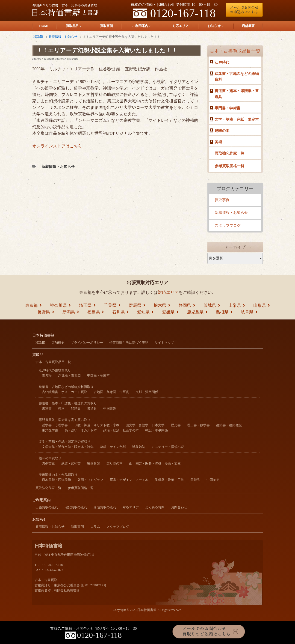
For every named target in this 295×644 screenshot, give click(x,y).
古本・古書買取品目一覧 (235, 51)
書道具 (92, 409)
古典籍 (47, 375)
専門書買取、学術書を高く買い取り (65, 420)
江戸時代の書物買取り (55, 370)
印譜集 (76, 409)
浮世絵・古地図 (69, 375)
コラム (95, 527)
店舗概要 (248, 26)
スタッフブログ (228, 225)
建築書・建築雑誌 (229, 425)
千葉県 (110, 305)
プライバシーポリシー (87, 343)
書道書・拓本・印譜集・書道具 (237, 94)
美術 (218, 142)
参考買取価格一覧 (230, 166)
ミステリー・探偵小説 (168, 447)
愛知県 (143, 312)
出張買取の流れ (47, 507)
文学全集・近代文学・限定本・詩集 (68, 447)
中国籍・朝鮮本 (98, 375)
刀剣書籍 (48, 464)
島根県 (222, 312)
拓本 (61, 409)
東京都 (31, 305)
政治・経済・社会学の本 (121, 430)
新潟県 (69, 312)
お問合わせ (179, 507)
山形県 (260, 305)
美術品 (195, 480)
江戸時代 (222, 62)
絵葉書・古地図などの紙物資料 (237, 77)
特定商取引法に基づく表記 (129, 343)
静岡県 (185, 305)
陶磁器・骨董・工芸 (169, 480)
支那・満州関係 (147, 392)
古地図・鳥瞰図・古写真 (111, 392)
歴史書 (176, 425)
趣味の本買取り (50, 458)
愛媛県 (168, 312)
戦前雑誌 (139, 447)
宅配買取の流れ (76, 507)
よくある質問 (155, 507)
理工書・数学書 (198, 425)
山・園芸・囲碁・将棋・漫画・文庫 (155, 464)
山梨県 (235, 305)
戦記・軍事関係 (156, 430)
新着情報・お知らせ (63, 37)
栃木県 (160, 305)
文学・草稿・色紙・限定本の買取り (65, 442)
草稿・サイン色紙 (113, 447)
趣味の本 (222, 131)
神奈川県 (58, 305)
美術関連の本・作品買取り (58, 475)
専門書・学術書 (227, 108)
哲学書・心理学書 (55, 425)
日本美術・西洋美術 (56, 480)
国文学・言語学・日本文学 (145, 425)
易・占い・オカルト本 (81, 430)
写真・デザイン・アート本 (129, 480)
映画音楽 (94, 464)
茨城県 (210, 305)
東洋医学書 (50, 430)
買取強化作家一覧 (230, 153)
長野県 (44, 312)
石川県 (118, 312)
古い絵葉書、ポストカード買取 (65, 392)
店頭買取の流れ (105, 507)
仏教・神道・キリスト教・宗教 (97, 425)
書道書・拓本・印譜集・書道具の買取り (68, 403)
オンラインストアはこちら (57, 146)
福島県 (94, 312)
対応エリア (180, 26)
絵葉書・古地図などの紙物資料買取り (66, 387)
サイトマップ (164, 343)
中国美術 (213, 480)
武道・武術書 (71, 464)
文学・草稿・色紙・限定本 (237, 119)
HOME (44, 26)
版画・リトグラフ (90, 480)
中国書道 (110, 409)
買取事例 (106, 26)
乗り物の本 (115, 464)
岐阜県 (247, 312)
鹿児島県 (195, 312)
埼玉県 (85, 305)
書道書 (47, 409)
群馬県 (135, 305)
